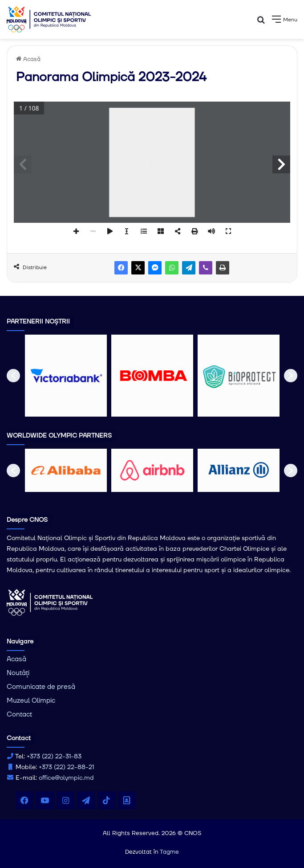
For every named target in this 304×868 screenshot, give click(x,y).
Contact (19, 714)
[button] (13, 376)
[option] (66, 376)
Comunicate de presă (41, 687)
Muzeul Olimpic (31, 701)
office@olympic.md (66, 778)
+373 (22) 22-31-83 (54, 757)
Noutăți (18, 673)
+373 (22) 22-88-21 (66, 767)
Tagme (169, 852)
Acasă (28, 59)
